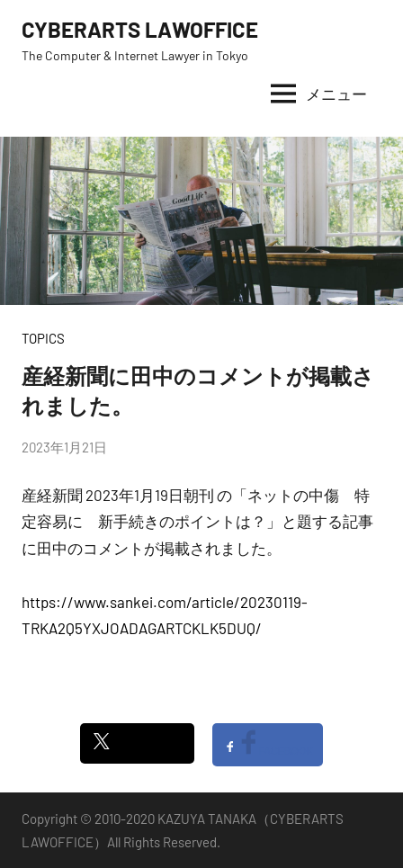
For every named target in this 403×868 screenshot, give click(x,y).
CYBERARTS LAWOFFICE (140, 29)
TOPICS (43, 338)
